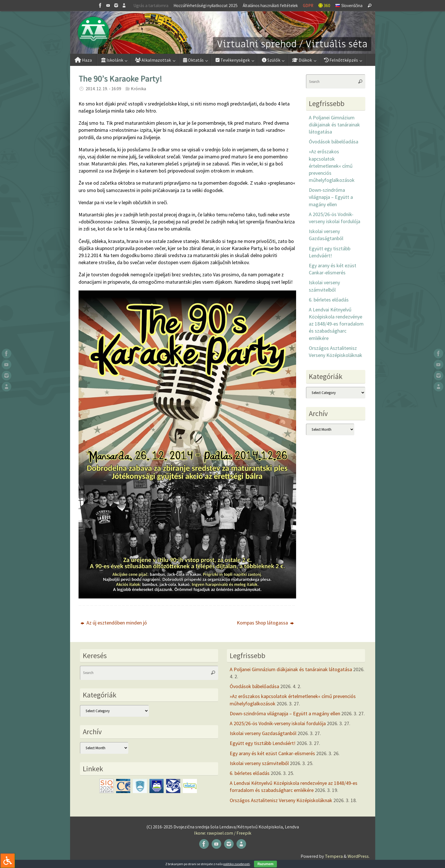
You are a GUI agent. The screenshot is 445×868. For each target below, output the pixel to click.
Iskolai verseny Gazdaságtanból (263, 733)
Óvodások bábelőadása (334, 142)
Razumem (265, 864)
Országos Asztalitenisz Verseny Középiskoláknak (281, 800)
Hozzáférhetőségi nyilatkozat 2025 (206, 6)
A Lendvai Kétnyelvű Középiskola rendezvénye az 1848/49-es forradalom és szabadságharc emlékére (336, 324)
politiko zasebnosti (236, 864)
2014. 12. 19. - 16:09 (103, 89)
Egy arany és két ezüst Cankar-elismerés (272, 753)
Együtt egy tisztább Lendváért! (263, 743)
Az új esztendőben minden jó (114, 623)
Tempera (334, 856)
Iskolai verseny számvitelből (259, 763)
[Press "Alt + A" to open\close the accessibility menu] (7, 861)
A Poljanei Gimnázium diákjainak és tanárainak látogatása (334, 125)
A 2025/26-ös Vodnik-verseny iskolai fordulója (278, 723)
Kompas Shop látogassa (265, 623)
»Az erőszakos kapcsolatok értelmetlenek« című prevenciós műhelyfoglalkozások (332, 166)
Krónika (138, 89)
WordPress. (359, 856)
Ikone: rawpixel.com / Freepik (223, 833)
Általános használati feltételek (270, 6)
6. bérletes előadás (329, 300)
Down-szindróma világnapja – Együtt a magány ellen (331, 197)
